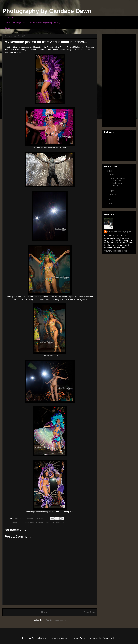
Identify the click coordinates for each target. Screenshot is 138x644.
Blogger (116, 638)
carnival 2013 (31, 522)
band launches (18, 522)
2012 (110, 200)
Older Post (89, 612)
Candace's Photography (119, 232)
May (112, 175)
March (113, 195)
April (112, 191)
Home (44, 612)
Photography (59, 522)
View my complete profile (116, 251)
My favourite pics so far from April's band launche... (117, 182)
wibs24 (98, 638)
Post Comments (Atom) (56, 620)
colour (40, 522)
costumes (48, 522)
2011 (110, 204)
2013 (110, 171)
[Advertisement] (116, 79)
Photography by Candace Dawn (47, 11)
